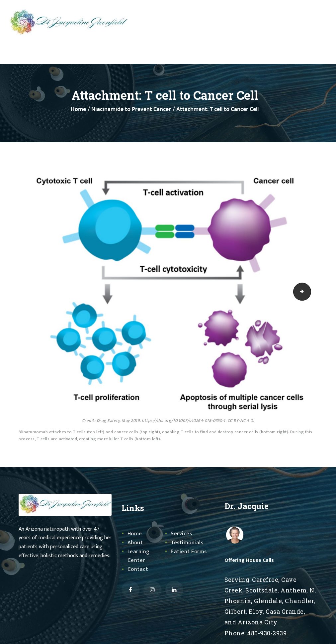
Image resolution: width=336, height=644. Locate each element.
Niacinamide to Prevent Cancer (131, 110)
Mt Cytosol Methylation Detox (309, 292)
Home (78, 110)
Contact (138, 569)
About (136, 543)
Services (182, 534)
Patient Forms (189, 552)
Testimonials (188, 543)
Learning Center (139, 556)
